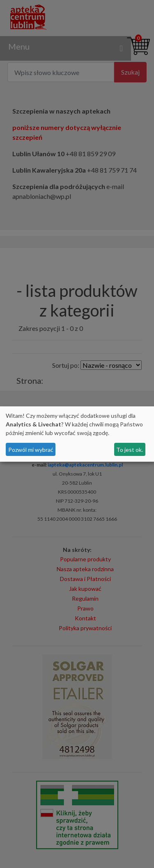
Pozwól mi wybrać (31, 450)
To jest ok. (130, 450)
